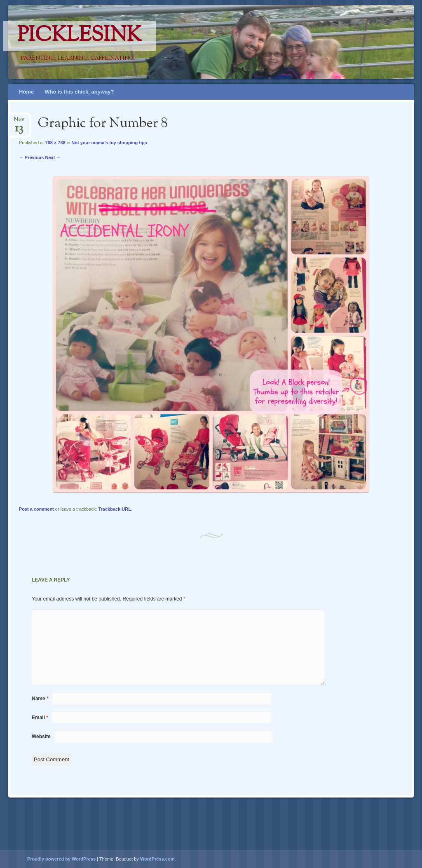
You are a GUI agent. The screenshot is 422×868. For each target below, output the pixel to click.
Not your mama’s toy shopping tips (109, 143)
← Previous (32, 157)
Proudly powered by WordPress (61, 859)
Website (41, 737)
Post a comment (36, 509)
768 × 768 (55, 143)
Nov (19, 122)
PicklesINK (79, 36)
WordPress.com (157, 859)
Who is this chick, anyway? (79, 92)
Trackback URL (114, 509)
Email (40, 718)
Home (26, 92)
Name (40, 699)
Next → (53, 157)
